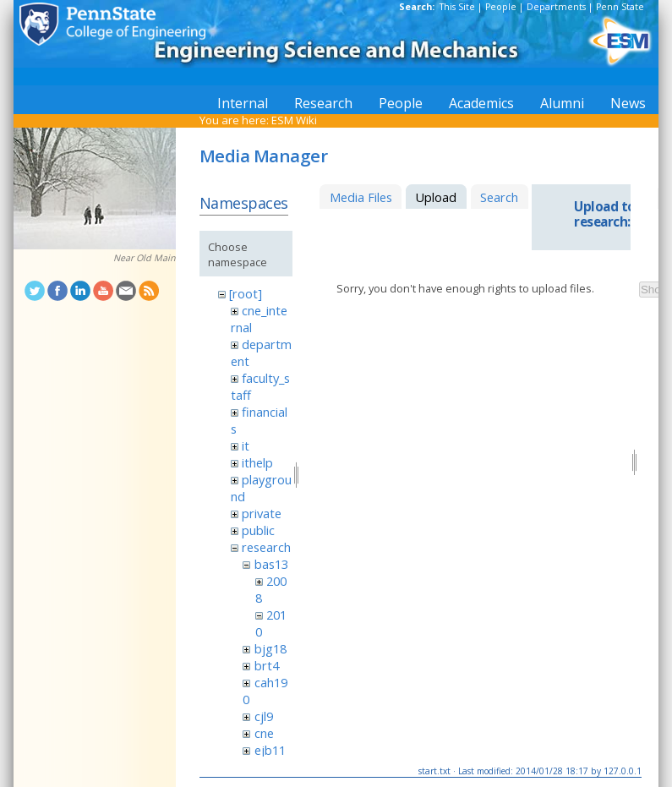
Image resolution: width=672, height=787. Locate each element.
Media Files (361, 197)
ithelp (257, 462)
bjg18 (270, 648)
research (266, 547)
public (258, 530)
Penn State (620, 7)
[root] (246, 293)
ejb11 (270, 750)
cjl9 (264, 716)
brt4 (267, 665)
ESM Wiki (294, 120)
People (501, 7)
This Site (457, 7)
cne (264, 733)
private (262, 513)
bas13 (271, 564)
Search (499, 197)
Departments (556, 7)
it (246, 445)
